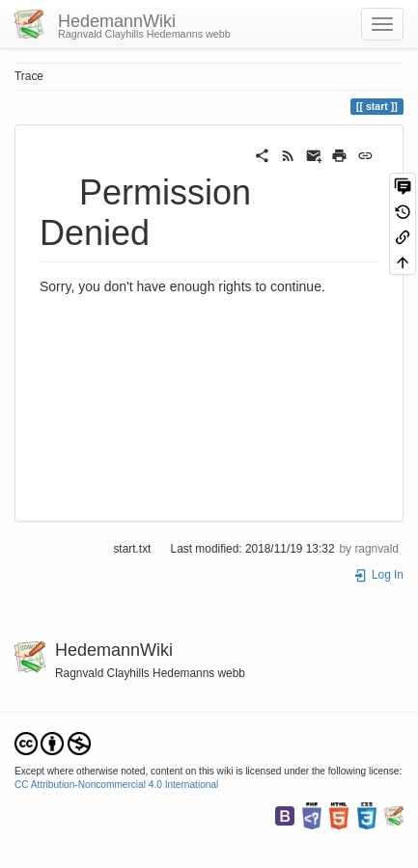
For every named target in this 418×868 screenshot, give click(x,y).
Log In (378, 575)
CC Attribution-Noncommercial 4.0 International (116, 785)
